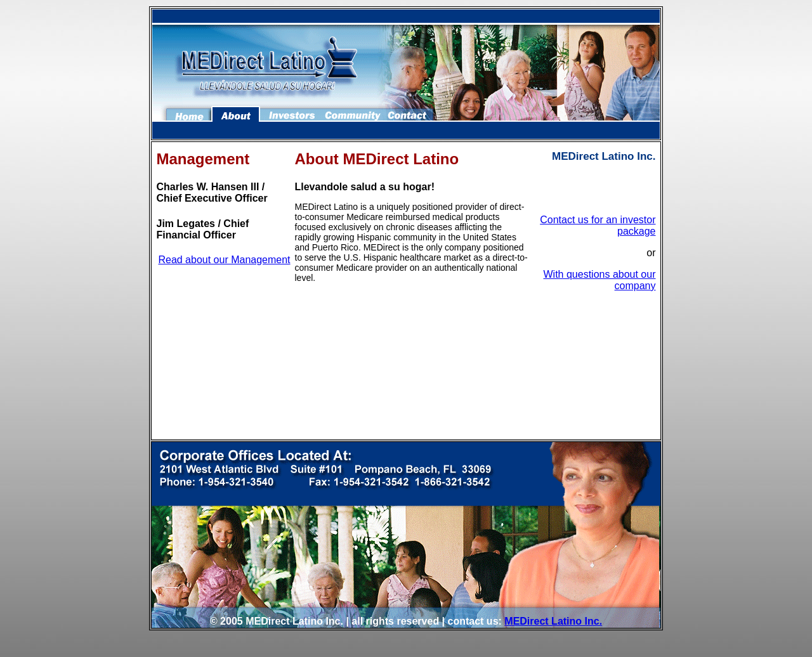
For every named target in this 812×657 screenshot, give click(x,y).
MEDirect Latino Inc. (553, 621)
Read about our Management (224, 260)
